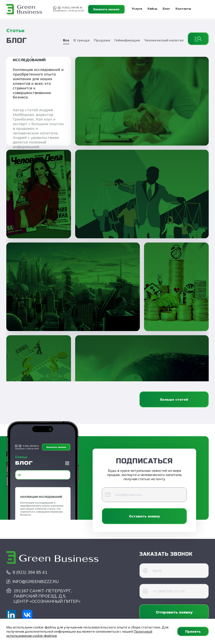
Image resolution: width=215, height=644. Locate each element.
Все (66, 40)
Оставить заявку (144, 516)
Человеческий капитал (164, 40)
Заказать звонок (190, 9)
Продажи (102, 40)
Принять (193, 631)
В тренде (82, 40)
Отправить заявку (174, 612)
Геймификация (127, 40)
